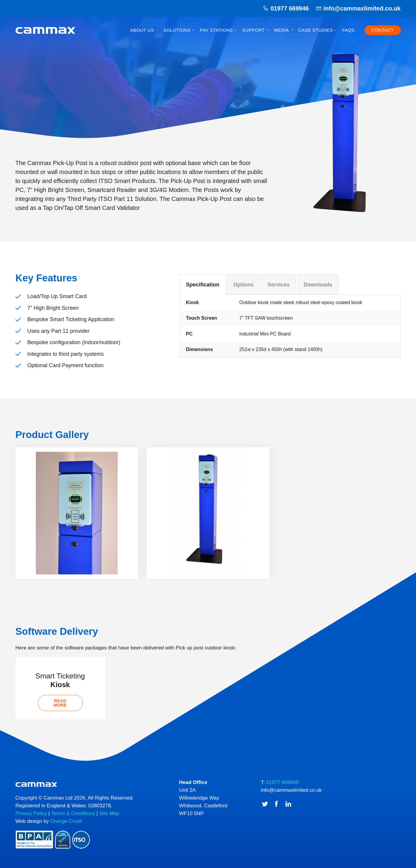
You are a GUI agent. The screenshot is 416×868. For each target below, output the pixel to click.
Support (254, 30)
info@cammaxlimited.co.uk (362, 8)
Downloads (318, 285)
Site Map (109, 814)
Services (279, 285)
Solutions (177, 30)
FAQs (349, 30)
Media (282, 30)
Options (243, 285)
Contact (383, 30)
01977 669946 (290, 8)
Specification (203, 285)
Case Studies (316, 30)
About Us (142, 30)
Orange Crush (66, 822)
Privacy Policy (31, 814)
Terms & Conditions (73, 814)
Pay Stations (216, 30)
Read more (60, 703)
